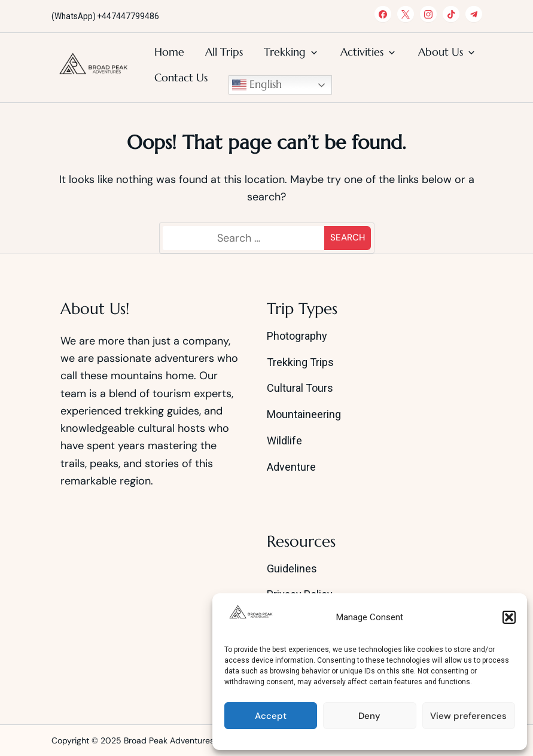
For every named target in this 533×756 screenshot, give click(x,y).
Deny (369, 716)
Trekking (285, 52)
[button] (509, 617)
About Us (441, 52)
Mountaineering (304, 414)
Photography (297, 336)
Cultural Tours (300, 388)
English (257, 85)
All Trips (224, 52)
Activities (362, 52)
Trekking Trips (300, 362)
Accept (271, 716)
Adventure (291, 467)
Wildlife (284, 441)
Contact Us (181, 77)
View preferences (468, 716)
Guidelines (292, 568)
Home (169, 52)
